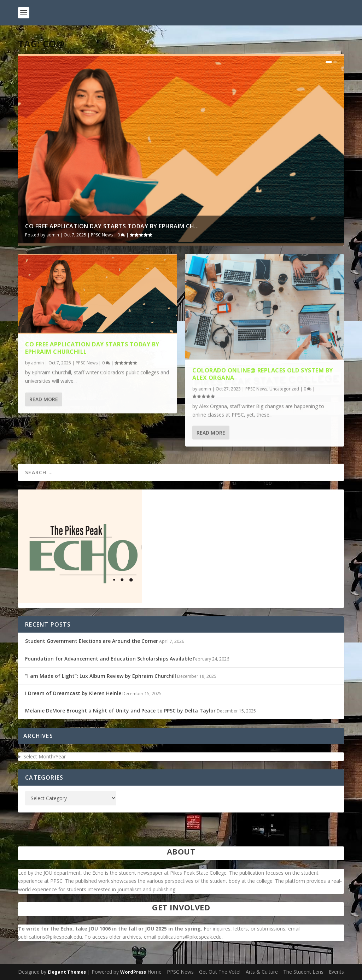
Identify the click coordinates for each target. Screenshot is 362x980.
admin (53, 235)
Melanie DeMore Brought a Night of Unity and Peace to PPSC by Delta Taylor (120, 711)
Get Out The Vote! (220, 972)
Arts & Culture (262, 972)
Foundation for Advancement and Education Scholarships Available (109, 659)
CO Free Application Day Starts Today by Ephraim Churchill (92, 342)
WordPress (133, 972)
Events (336, 972)
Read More (44, 393)
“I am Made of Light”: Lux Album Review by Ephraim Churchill (101, 676)
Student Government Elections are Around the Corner (92, 641)
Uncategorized (284, 382)
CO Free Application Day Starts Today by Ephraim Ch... (112, 226)
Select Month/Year (45, 756)
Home (154, 972)
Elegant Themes (67, 972)
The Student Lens (303, 972)
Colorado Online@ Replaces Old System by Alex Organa (263, 367)
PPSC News (102, 235)
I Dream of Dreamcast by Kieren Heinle (73, 693)
